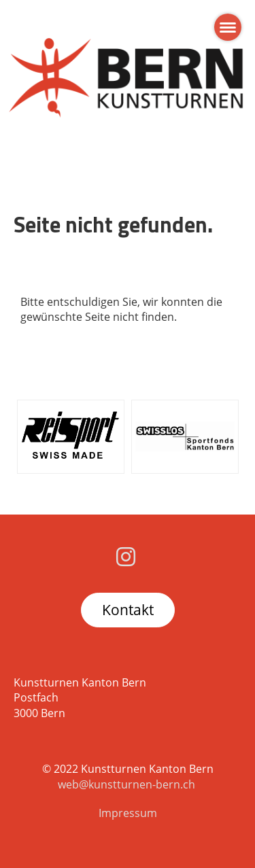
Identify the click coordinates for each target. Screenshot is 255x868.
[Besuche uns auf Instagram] (126, 556)
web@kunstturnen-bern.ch (126, 784)
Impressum (128, 813)
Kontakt (128, 610)
